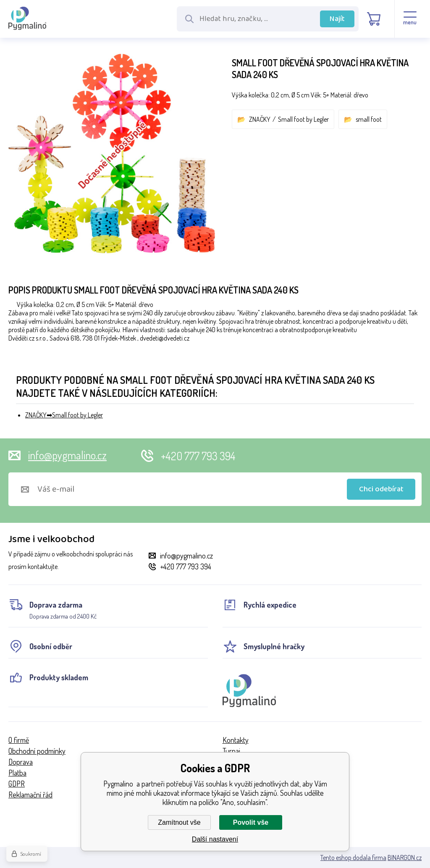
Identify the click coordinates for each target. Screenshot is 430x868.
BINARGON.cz (405, 858)
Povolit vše (251, 822)
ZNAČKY (260, 119)
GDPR (17, 784)
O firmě (19, 740)
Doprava (21, 762)
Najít (337, 19)
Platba (17, 773)
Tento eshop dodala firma (353, 858)
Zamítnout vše (179, 822)
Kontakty (236, 740)
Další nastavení (215, 839)
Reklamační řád (30, 795)
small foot (369, 119)
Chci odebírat (381, 489)
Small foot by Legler (303, 119)
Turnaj (231, 751)
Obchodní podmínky (37, 751)
